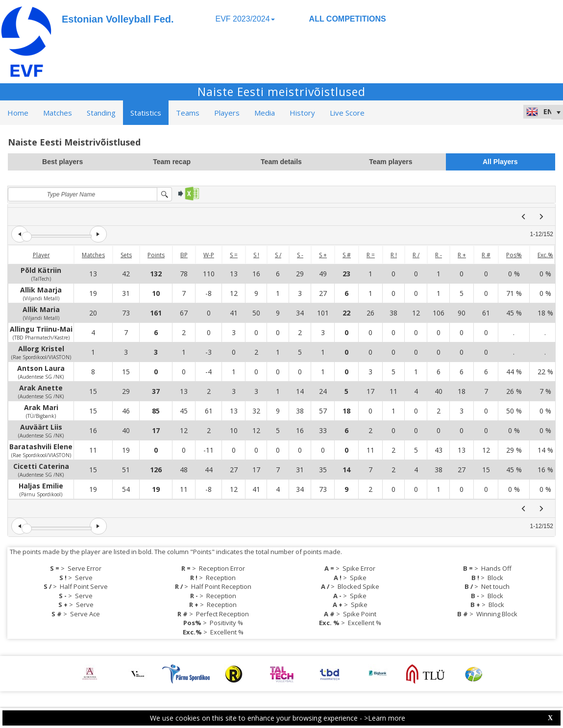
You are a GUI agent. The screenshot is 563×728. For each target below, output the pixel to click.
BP (184, 255)
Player (41, 255)
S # (347, 255)
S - (300, 255)
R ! (394, 255)
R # (486, 255)
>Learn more (385, 718)
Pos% (514, 255)
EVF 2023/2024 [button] (245, 19)
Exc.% (545, 255)
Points (156, 255)
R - (439, 255)
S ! (256, 255)
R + (462, 255)
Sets (126, 255)
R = (371, 255)
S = (234, 255)
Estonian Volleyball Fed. (118, 19)
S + (323, 255)
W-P (209, 255)
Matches (93, 255)
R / (416, 255)
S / (278, 255)
